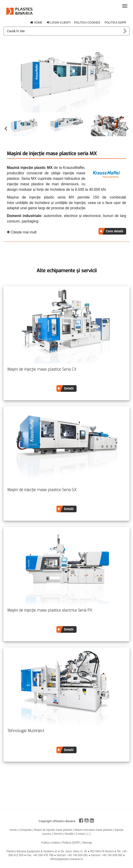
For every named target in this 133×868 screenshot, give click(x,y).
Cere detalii (115, 231)
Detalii (69, 388)
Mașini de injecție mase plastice (53, 830)
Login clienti (59, 23)
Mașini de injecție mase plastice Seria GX (42, 490)
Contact (80, 834)
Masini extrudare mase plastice (94, 830)
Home (36, 23)
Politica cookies (87, 23)
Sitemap (87, 843)
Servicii (58, 834)
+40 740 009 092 (112, 855)
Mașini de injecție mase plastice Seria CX (42, 369)
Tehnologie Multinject (26, 731)
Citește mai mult (22, 232)
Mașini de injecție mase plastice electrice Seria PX (50, 610)
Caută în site (125, 31)
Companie (25, 830)
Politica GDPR (115, 23)
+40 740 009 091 (77, 855)
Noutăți (69, 834)
